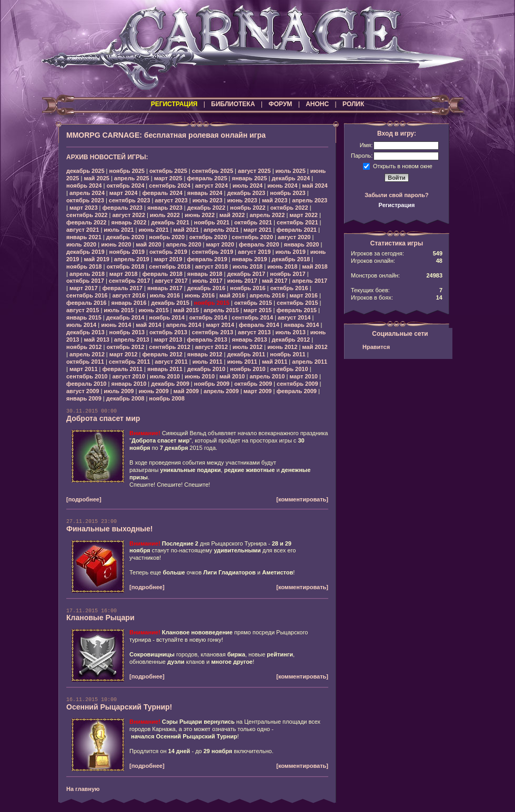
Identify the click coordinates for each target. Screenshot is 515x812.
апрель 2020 (184, 244)
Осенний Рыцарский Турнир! (119, 707)
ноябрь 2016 (248, 288)
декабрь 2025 (85, 171)
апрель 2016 (267, 295)
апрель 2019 (132, 259)
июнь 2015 (153, 310)
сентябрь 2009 (297, 384)
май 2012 (315, 347)
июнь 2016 (200, 295)
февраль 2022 (86, 222)
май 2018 (315, 266)
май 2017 (275, 281)
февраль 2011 (123, 369)
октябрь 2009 (253, 384)
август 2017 (171, 281)
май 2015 (186, 310)
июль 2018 (248, 266)
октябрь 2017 (85, 281)
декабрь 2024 (291, 178)
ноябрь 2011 (287, 354)
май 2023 (275, 200)
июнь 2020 (116, 244)
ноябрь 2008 (166, 398)
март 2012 (124, 354)
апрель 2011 (310, 362)
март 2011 (84, 369)
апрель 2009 (221, 391)
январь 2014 (302, 325)
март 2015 (258, 310)
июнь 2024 (282, 186)
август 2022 (128, 215)
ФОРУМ (280, 104)
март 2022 (304, 215)
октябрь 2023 (85, 200)
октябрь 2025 (168, 171)
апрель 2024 (87, 193)
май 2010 (232, 376)
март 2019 (168, 259)
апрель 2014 (184, 325)
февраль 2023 (123, 208)
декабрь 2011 (246, 354)
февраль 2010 (86, 384)
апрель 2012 (87, 354)
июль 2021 (119, 230)
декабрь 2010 (206, 369)
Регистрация (397, 205)
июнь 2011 (242, 362)
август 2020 (294, 237)
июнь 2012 (282, 347)
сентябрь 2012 (170, 347)
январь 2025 (250, 178)
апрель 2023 (310, 200)
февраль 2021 (296, 230)
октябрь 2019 (168, 252)
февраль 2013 (207, 340)
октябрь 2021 (253, 222)
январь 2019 (250, 259)
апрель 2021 (221, 230)
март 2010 (304, 376)
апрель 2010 (267, 376)
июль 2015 (119, 310)
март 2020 (220, 244)
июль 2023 (208, 200)
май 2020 (148, 244)
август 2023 (171, 200)
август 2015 (83, 310)
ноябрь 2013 (127, 332)
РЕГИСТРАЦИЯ (174, 104)
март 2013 (168, 340)
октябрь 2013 (168, 332)
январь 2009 (84, 398)
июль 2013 (291, 332)
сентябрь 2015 (297, 303)
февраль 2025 (207, 178)
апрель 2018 (87, 274)
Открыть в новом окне (403, 166)
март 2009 (258, 391)
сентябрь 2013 (213, 332)
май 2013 (96, 340)
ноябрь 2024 (84, 186)
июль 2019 (291, 252)
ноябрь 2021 (212, 222)
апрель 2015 (221, 310)
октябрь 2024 (125, 186)
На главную (83, 789)
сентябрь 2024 (170, 186)
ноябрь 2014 (166, 317)
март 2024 (124, 193)
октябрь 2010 (289, 369)
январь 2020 (302, 244)
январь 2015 (84, 317)
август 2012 (211, 347)
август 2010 (128, 376)
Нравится (376, 347)
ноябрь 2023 (287, 193)
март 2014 (220, 325)
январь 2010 (129, 384)
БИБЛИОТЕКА (233, 104)
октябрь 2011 (85, 362)
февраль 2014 (259, 325)
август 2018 (211, 266)
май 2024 (315, 186)
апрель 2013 (132, 340)
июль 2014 (81, 325)
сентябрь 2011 (130, 362)
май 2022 (232, 215)
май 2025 (96, 178)
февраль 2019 (207, 259)
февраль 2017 (123, 288)
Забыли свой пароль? (397, 195)
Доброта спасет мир (103, 418)
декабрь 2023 (246, 193)
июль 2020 (81, 244)
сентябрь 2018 (170, 266)
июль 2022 (165, 215)
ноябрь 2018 (84, 266)
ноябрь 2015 (212, 303)
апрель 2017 (310, 281)
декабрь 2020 (125, 237)
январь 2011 (165, 369)
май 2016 (232, 295)
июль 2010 (165, 376)
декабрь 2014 (125, 317)
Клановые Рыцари (100, 618)
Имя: (366, 145)
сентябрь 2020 (253, 237)
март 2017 (84, 288)
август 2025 (254, 171)
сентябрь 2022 (87, 215)
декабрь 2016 (206, 288)
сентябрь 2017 (130, 281)
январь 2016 (129, 303)
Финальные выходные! (110, 529)
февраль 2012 (162, 354)
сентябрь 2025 (213, 171)
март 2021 (258, 230)
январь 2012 (205, 354)
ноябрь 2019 (127, 252)
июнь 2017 (242, 281)
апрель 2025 (132, 178)
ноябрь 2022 (248, 208)
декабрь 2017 (246, 274)
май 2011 (275, 362)
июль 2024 (248, 186)
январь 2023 (165, 208)
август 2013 (254, 332)
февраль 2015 (296, 310)
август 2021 (83, 230)
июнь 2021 (153, 230)
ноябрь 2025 (127, 171)
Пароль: (362, 156)
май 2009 (186, 391)
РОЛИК (353, 104)
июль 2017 (208, 281)
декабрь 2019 (85, 252)
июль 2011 (208, 362)
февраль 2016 (86, 303)
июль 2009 (119, 391)
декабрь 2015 (170, 303)
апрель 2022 (267, 215)
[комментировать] (302, 499)
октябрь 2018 (125, 266)
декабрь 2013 (85, 332)
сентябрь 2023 (130, 200)
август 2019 (254, 252)
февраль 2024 (162, 193)
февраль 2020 (259, 244)
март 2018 (124, 274)
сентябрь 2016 (87, 295)
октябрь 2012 (125, 347)
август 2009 (83, 391)
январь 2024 (205, 193)
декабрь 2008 (125, 398)
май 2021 (186, 230)
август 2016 (128, 295)
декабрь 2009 (170, 384)
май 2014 (148, 325)
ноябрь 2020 (166, 237)
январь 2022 (129, 222)
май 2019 (96, 259)
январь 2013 (250, 340)
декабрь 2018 (291, 259)
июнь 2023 (242, 200)
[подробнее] (84, 499)
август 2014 (294, 317)
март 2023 (84, 208)
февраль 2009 (296, 391)
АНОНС (317, 104)
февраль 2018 (162, 274)
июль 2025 (291, 171)
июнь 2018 (282, 266)
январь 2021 (84, 237)
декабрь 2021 (170, 222)
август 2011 (171, 362)
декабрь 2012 (291, 340)
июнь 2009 (153, 391)
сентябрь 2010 (87, 376)
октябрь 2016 (289, 288)
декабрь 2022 (206, 208)
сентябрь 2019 (213, 252)
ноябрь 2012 (84, 347)
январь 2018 (205, 274)
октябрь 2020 (208, 237)
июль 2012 (248, 347)
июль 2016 (165, 295)
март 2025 (168, 178)
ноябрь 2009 (212, 384)
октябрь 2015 (253, 303)
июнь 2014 (116, 325)
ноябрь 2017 (287, 274)
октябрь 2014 (208, 317)
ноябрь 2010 (248, 369)
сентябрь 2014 (253, 317)
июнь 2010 (200, 376)
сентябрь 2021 (297, 222)
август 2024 (211, 186)
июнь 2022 (200, 215)
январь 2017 (165, 288)
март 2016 (304, 295)
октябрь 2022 (289, 208)
